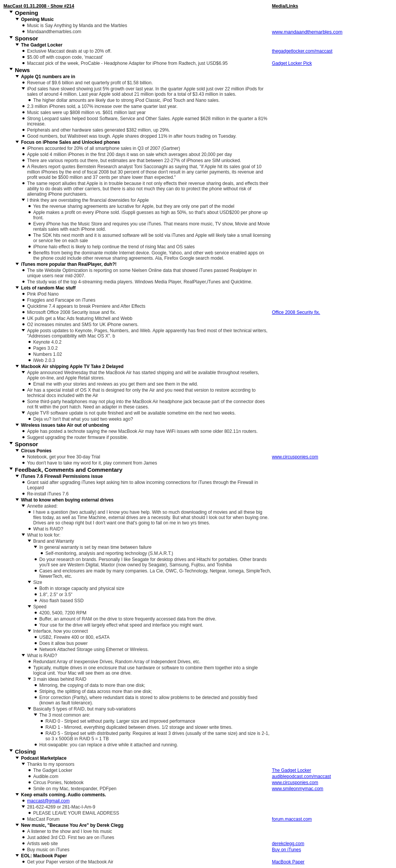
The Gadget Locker (292, 770)
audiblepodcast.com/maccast (302, 776)
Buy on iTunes (287, 850)
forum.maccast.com (292, 819)
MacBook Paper (288, 862)
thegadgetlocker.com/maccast (302, 51)
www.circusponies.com (295, 457)
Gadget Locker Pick (292, 63)
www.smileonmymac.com (298, 789)
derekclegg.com (288, 844)
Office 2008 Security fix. (296, 312)
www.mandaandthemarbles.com (307, 32)
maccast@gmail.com (48, 801)
